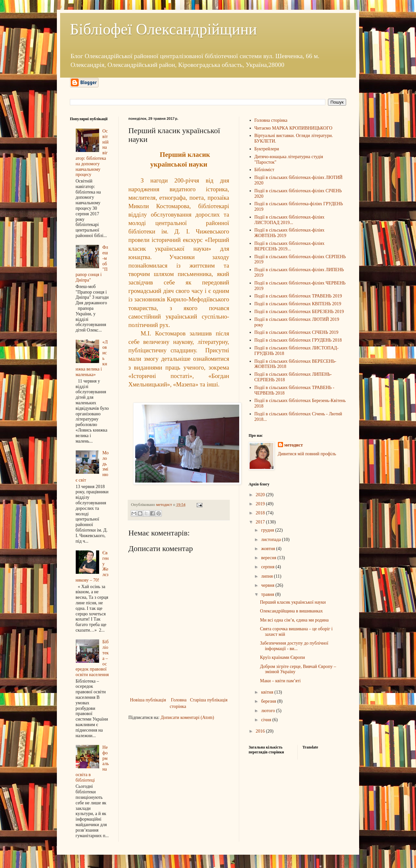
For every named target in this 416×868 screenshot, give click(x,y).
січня (267, 720)
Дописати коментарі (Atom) (187, 717)
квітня (268, 692)
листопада (271, 540)
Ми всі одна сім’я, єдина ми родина (294, 620)
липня (267, 576)
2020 (261, 495)
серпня (268, 567)
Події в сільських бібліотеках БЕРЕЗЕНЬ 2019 (299, 312)
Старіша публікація (209, 700)
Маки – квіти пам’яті (280, 681)
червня (268, 585)
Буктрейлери (267, 149)
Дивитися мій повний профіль (307, 454)
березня (269, 701)
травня (268, 594)
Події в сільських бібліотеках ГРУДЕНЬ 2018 (298, 340)
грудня (268, 530)
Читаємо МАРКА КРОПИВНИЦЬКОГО (293, 128)
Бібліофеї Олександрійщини (163, 29)
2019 (261, 504)
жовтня (268, 549)
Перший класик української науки (293, 602)
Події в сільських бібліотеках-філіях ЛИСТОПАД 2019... (290, 220)
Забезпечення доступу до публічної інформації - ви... (294, 646)
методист (294, 445)
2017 (261, 522)
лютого (268, 711)
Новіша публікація (148, 700)
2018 (261, 513)
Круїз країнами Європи (282, 657)
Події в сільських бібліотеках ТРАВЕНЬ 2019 (298, 296)
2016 (261, 731)
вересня (269, 558)
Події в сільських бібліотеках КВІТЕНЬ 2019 (298, 304)
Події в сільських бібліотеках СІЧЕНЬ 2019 (297, 332)
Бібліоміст (264, 170)
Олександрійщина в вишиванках (291, 611)
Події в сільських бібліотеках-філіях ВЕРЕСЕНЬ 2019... (290, 246)
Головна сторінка (178, 703)
